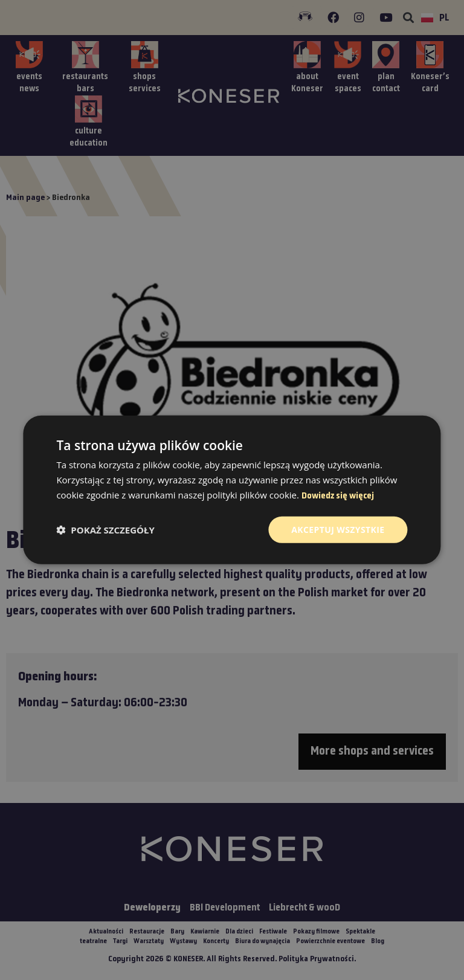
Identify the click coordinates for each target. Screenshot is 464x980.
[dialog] (232, 490)
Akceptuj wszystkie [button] (338, 529)
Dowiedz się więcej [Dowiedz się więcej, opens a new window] (338, 496)
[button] (105, 530)
